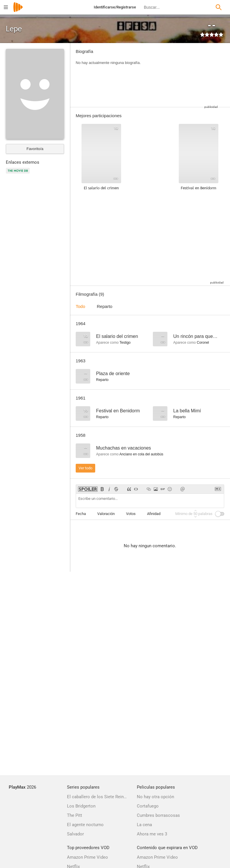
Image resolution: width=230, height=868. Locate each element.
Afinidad (154, 514)
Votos (131, 514)
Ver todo (85, 468)
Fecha (81, 514)
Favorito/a (35, 149)
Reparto (105, 306)
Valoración (106, 514)
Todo (80, 306)
